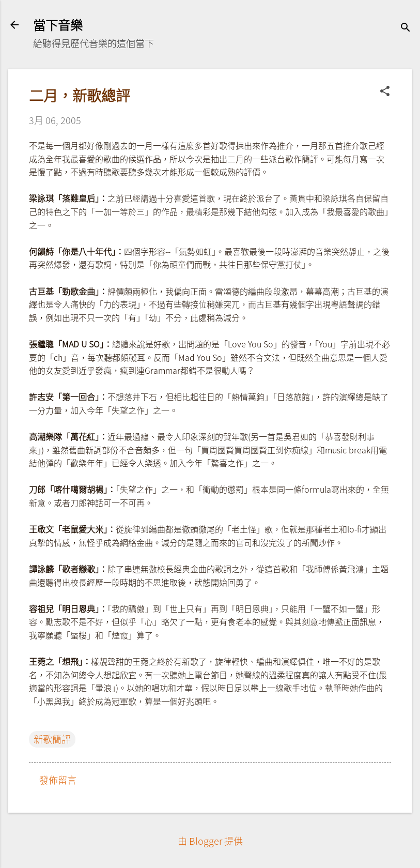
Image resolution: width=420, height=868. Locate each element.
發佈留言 (58, 780)
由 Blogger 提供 (210, 841)
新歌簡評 (52, 739)
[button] (385, 92)
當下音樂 (58, 25)
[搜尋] (406, 28)
